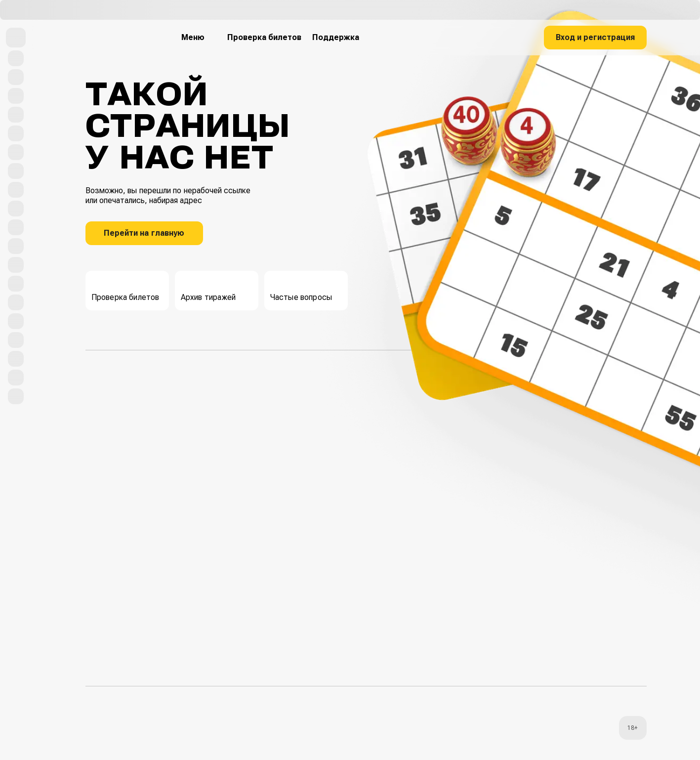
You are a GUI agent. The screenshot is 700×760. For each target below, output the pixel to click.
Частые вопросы (301, 289)
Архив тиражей (208, 289)
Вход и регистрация (595, 37)
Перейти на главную (144, 233)
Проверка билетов (125, 289)
